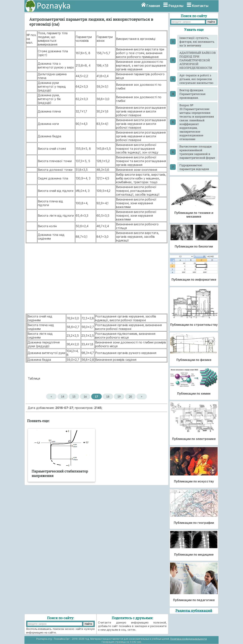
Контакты (200, 6)
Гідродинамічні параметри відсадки (194, 167)
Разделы (176, 6)
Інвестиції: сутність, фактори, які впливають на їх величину (197, 42)
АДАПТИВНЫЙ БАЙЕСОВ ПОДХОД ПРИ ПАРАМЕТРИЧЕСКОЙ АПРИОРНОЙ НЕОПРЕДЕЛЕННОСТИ (198, 60)
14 (63, 396)
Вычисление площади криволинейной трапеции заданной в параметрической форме (197, 152)
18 (108, 396)
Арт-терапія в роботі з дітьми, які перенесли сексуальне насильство (196, 79)
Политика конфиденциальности (188, 639)
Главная (153, 6)
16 (85, 396)
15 (74, 396)
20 (130, 396)
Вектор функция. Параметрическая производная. (193, 94)
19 (119, 396)
